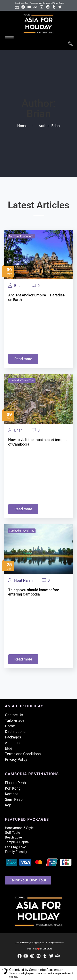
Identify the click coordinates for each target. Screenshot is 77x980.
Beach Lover (14, 837)
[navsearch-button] (70, 44)
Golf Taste (12, 833)
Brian (18, 286)
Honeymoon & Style (19, 828)
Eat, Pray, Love (15, 847)
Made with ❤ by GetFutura (40, 949)
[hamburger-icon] (9, 38)
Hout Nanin (23, 580)
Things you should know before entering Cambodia (34, 592)
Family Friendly (16, 852)
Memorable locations (21, 236)
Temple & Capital (17, 842)
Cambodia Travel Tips (22, 380)
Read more (23, 359)
